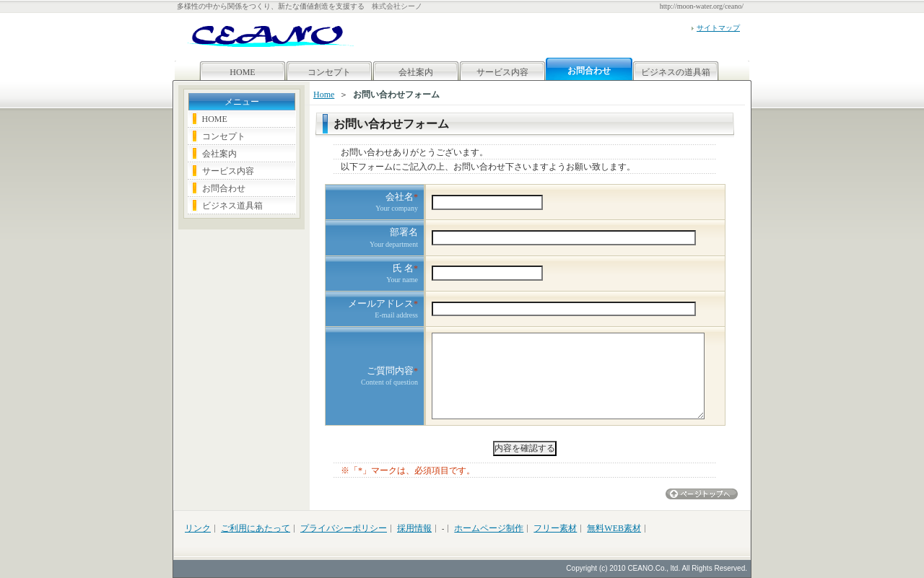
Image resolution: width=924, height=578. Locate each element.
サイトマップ (718, 28)
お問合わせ (224, 188)
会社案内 (416, 72)
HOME (242, 72)
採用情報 (414, 528)
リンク (198, 528)
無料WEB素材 (614, 528)
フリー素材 (555, 528)
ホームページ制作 (489, 528)
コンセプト (329, 72)
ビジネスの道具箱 (676, 72)
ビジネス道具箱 (232, 206)
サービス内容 (502, 72)
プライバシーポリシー (344, 528)
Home (324, 95)
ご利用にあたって (256, 528)
